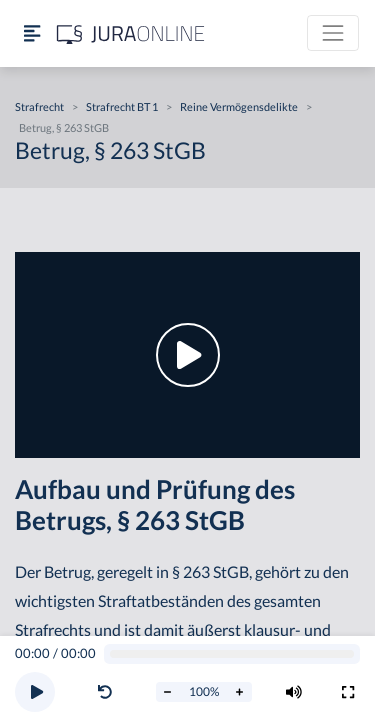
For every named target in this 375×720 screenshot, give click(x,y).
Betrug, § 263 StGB (64, 127)
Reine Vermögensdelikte (239, 106)
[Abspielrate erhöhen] (240, 692)
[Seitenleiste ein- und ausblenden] (32, 33)
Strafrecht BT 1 (122, 106)
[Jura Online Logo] (131, 33)
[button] (109, 692)
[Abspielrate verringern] (168, 692)
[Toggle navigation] (333, 33)
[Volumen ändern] (294, 692)
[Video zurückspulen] (105, 692)
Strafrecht (39, 106)
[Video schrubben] (232, 654)
